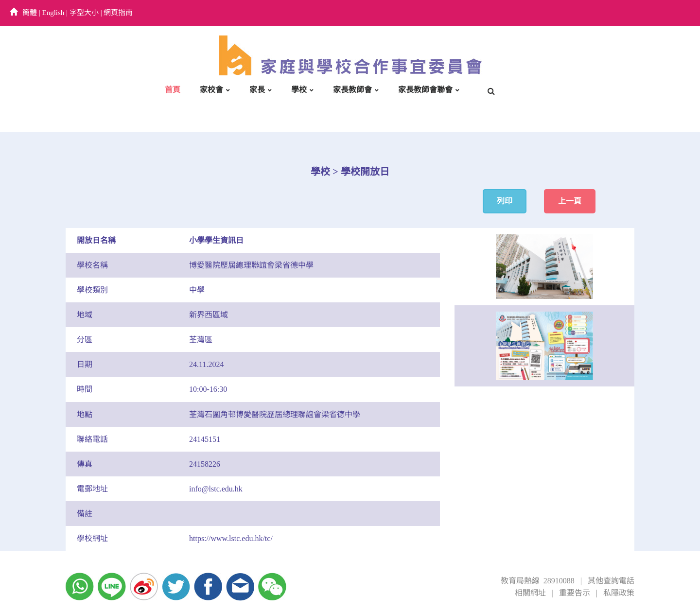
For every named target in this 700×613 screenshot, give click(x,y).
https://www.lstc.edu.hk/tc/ (231, 538)
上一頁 (570, 201)
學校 (299, 90)
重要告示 (575, 593)
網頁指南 (118, 13)
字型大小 (84, 13)
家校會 (211, 90)
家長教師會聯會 (425, 90)
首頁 (173, 90)
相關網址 (530, 593)
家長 (257, 90)
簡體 (30, 13)
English (53, 13)
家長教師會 (352, 90)
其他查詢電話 (611, 581)
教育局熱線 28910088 (538, 581)
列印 (505, 201)
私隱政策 (619, 593)
